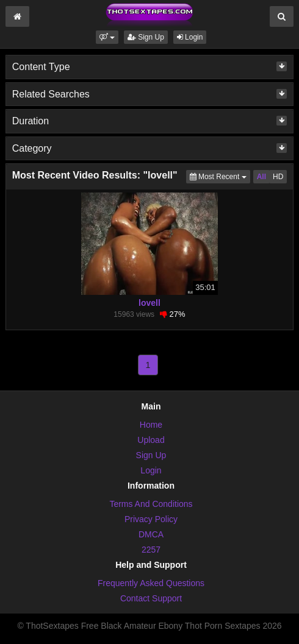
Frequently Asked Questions (151, 583)
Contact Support (151, 598)
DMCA (151, 534)
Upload (151, 440)
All (261, 177)
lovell (149, 303)
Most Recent (220, 176)
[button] (107, 37)
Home (151, 425)
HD (278, 177)
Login (190, 37)
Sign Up (146, 37)
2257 (151, 550)
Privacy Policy (151, 519)
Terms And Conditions (151, 504)
